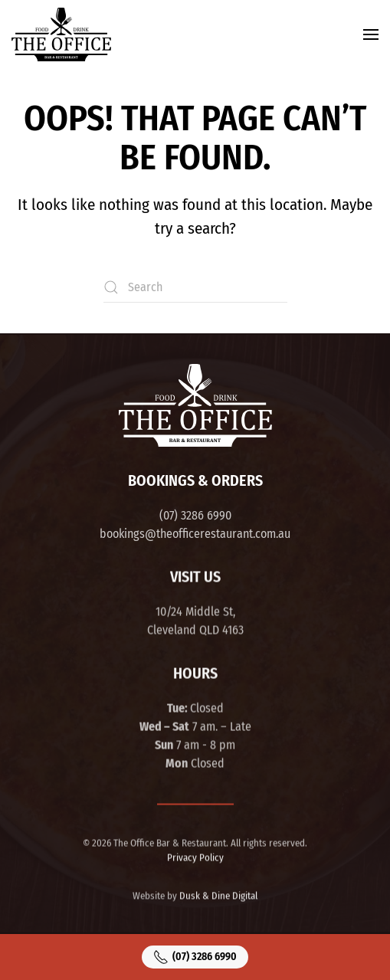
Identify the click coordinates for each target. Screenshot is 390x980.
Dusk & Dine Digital (218, 895)
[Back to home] (61, 34)
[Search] (195, 287)
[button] (371, 34)
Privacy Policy (195, 856)
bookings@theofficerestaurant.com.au (195, 534)
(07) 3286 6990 (195, 515)
